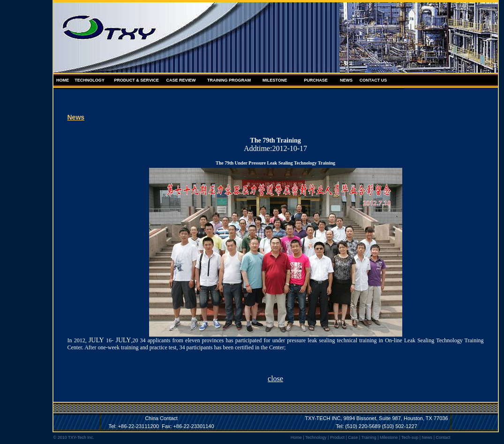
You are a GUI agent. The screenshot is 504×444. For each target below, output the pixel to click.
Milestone (389, 437)
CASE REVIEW (181, 80)
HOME (63, 80)
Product (337, 437)
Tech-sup (410, 437)
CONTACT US (373, 80)
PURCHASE (316, 80)
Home (296, 437)
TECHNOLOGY (90, 80)
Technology (316, 437)
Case (353, 437)
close (275, 379)
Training (369, 437)
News (427, 437)
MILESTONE (275, 80)
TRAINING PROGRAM (229, 80)
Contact (443, 437)
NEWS (346, 80)
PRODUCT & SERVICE (136, 80)
